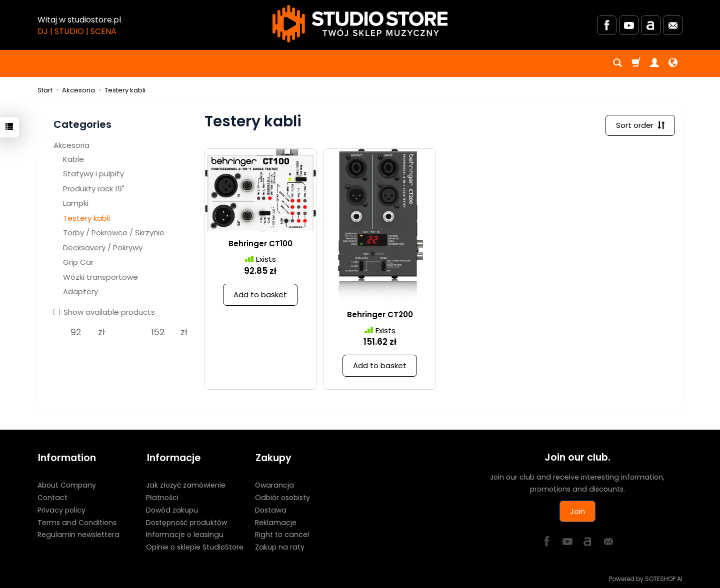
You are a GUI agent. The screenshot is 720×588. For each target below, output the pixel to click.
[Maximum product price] (158, 332)
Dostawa (271, 509)
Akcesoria (71, 145)
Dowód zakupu (172, 509)
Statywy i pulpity (93, 174)
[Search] (617, 63)
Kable (73, 159)
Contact (52, 497)
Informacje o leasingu (185, 534)
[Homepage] (360, 24)
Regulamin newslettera (78, 534)
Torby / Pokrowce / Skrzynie (114, 233)
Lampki (76, 203)
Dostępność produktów (186, 521)
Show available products (104, 312)
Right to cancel (282, 534)
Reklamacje (276, 521)
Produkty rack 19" (94, 189)
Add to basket (260, 295)
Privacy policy (61, 509)
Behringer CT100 (260, 244)
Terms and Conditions (77, 521)
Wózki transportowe (100, 277)
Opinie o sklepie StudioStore (195, 546)
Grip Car (78, 262)
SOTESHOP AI (664, 578)
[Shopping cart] (636, 63)
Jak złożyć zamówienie (186, 484)
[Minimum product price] (76, 332)
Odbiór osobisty (282, 497)
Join (577, 511)
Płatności (162, 497)
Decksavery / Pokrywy (103, 248)
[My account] (654, 63)
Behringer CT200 (380, 315)
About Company (67, 484)
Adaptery (80, 292)
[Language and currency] (673, 63)
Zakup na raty (280, 546)
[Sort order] (640, 126)
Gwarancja (274, 484)
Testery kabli (86, 218)
